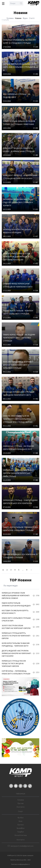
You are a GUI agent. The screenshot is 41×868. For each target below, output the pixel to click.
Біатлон (21, 825)
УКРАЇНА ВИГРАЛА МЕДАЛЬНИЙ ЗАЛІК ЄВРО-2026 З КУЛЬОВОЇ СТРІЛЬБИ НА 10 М (20, 67)
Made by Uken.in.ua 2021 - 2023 (20, 860)
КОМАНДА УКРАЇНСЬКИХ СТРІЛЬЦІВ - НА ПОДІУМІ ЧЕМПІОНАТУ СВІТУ (19, 393)
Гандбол (20, 832)
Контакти (20, 807)
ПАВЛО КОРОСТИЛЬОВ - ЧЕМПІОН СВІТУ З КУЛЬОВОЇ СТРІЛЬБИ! (18, 312)
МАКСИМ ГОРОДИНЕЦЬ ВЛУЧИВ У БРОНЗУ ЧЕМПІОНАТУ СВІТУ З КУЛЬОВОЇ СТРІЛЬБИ (18, 365)
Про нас (21, 803)
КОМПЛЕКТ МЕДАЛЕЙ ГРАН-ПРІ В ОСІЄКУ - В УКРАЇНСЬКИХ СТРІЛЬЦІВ (19, 150)
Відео (25, 18)
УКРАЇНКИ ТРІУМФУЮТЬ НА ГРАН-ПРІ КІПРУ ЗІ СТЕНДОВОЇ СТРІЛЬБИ (19, 41)
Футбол (20, 818)
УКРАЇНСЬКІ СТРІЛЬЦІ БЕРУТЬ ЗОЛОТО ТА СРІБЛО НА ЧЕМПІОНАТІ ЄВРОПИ (16, 636)
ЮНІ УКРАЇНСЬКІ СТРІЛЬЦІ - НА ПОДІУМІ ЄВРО (17, 96)
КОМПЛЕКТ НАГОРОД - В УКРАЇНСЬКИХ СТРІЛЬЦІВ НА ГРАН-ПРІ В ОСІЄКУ (20, 177)
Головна (10, 18)
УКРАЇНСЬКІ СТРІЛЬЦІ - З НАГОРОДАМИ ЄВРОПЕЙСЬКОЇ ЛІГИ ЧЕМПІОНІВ (20, 502)
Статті (32, 18)
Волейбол (21, 828)
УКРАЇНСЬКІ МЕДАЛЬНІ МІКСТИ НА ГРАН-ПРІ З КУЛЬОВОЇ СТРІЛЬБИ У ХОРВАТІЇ (18, 202)
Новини (18, 18)
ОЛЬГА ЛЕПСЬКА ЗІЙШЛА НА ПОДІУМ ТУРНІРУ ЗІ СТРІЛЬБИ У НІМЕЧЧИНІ (19, 123)
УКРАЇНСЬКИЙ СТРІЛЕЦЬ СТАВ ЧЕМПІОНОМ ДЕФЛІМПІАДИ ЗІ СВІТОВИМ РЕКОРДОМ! (16, 257)
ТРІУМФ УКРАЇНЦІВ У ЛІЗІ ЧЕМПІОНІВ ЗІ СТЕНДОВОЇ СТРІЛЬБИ (20, 556)
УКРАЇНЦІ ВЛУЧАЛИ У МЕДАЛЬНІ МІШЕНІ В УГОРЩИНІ (17, 231)
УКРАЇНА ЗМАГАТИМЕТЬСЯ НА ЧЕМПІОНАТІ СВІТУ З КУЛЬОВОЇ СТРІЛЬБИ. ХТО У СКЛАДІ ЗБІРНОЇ (18, 419)
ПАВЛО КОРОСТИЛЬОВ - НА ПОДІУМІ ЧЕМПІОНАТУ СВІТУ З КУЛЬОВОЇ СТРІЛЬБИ (19, 338)
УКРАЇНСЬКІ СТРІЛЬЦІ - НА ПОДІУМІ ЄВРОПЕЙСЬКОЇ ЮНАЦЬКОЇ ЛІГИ (19, 448)
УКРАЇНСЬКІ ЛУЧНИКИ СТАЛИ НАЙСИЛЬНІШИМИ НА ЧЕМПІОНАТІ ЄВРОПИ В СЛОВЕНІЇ (16, 595)
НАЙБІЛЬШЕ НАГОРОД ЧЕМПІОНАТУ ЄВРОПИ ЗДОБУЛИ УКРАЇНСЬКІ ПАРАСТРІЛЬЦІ (19, 473)
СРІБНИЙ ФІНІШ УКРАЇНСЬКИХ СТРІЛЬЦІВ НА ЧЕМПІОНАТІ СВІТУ (18, 285)
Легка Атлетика (21, 835)
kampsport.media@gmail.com (22, 846)
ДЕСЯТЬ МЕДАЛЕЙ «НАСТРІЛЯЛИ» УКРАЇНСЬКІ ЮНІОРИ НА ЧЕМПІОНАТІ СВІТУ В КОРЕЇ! (16, 653)
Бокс (21, 821)
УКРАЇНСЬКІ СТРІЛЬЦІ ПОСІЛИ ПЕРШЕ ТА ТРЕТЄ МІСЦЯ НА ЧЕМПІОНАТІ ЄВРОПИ (14, 663)
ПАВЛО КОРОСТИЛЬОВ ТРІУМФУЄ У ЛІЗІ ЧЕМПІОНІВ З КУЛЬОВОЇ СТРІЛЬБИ (20, 529)
